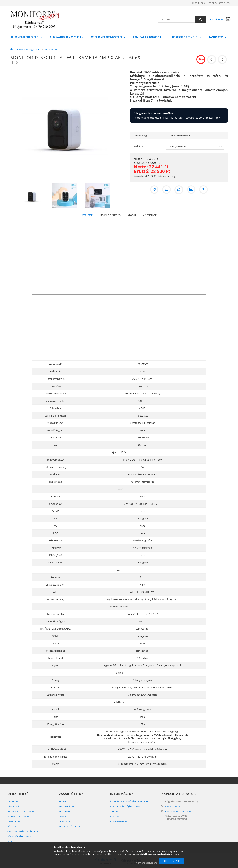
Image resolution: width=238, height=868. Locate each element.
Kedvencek (222, 3)
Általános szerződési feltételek (129, 801)
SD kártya (139, 146)
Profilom (64, 811)
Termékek (13, 801)
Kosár (62, 816)
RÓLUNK (12, 826)
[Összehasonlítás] (192, 190)
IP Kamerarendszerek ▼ (27, 37)
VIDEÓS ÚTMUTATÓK (18, 816)
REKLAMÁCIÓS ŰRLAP (70, 826)
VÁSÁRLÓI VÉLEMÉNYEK (20, 837)
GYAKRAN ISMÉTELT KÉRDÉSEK (23, 832)
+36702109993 (173, 806)
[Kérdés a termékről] (204, 190)
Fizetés (114, 811)
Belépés (188, 3)
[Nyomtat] (179, 190)
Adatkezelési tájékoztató (125, 806)
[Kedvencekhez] (154, 190)
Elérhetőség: (140, 136)
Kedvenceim (66, 821)
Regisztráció (66, 806)
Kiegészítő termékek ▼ (186, 37)
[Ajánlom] (166, 190)
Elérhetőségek (119, 821)
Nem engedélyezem (146, 863)
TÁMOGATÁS (14, 806)
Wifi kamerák (51, 49)
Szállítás (115, 816)
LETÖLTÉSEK (14, 821)
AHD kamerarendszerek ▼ (67, 37)
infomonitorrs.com (178, 811)
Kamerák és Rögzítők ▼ (149, 37)
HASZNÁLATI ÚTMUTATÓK (21, 811)
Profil (204, 3)
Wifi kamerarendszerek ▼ (108, 37)
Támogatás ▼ (218, 37)
